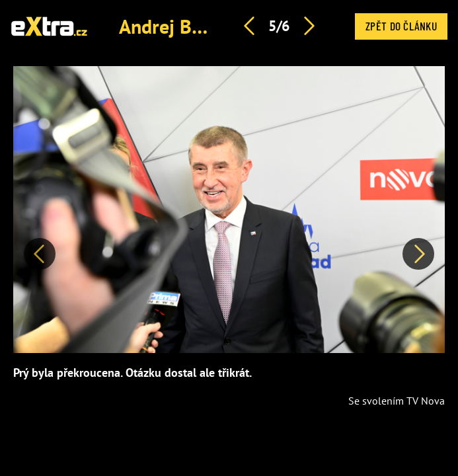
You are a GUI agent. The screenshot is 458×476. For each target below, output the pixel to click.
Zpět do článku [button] (401, 26)
